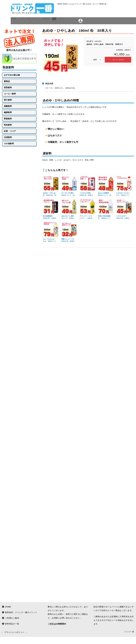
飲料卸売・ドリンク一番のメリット (20, 614)
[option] (61, 62)
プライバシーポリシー (14, 634)
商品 (66, 28)
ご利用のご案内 (11, 620)
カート (75, 28)
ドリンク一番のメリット (34, 28)
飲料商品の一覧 (11, 626)
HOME (16, 28)
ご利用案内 (54, 28)
